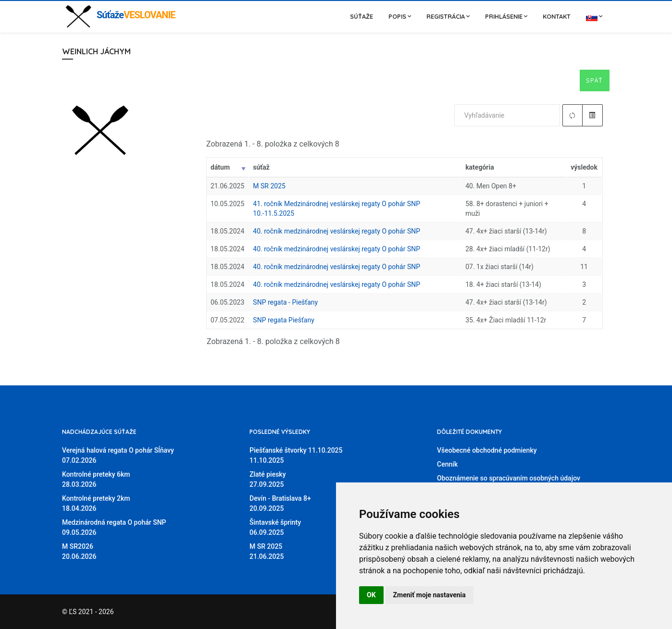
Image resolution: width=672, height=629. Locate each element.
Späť (595, 80)
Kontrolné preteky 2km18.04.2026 (96, 503)
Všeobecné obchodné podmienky (487, 450)
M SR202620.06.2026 (79, 551)
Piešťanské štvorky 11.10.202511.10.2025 (296, 455)
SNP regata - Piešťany (285, 302)
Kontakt (557, 16)
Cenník (447, 464)
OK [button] (371, 595)
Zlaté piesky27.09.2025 (268, 479)
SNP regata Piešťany (284, 320)
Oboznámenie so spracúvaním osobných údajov (509, 478)
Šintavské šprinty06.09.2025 (275, 527)
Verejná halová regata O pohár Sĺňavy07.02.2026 (118, 455)
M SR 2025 (269, 186)
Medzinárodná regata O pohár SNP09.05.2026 (114, 527)
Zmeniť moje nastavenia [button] (429, 595)
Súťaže (361, 16)
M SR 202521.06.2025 (267, 551)
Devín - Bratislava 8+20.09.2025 (280, 503)
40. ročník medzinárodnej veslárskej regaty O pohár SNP (336, 231)
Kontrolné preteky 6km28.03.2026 (96, 479)
